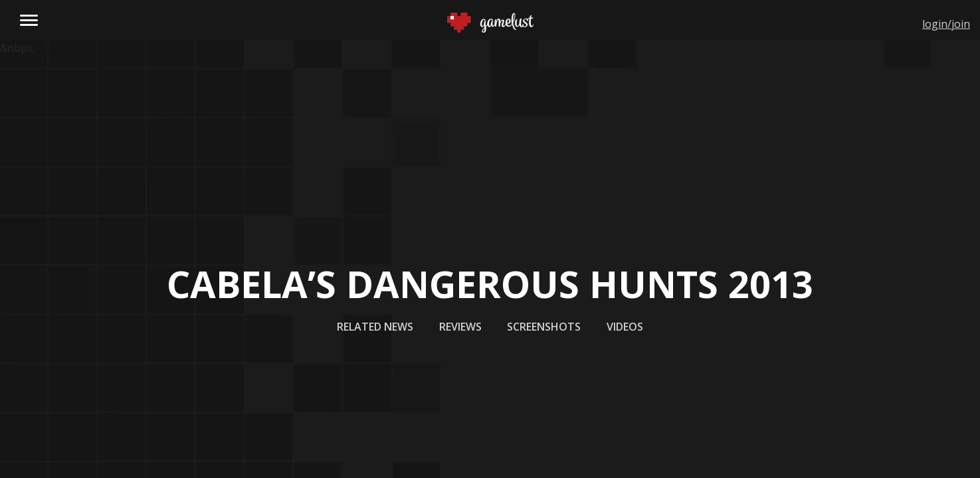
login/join (946, 24)
